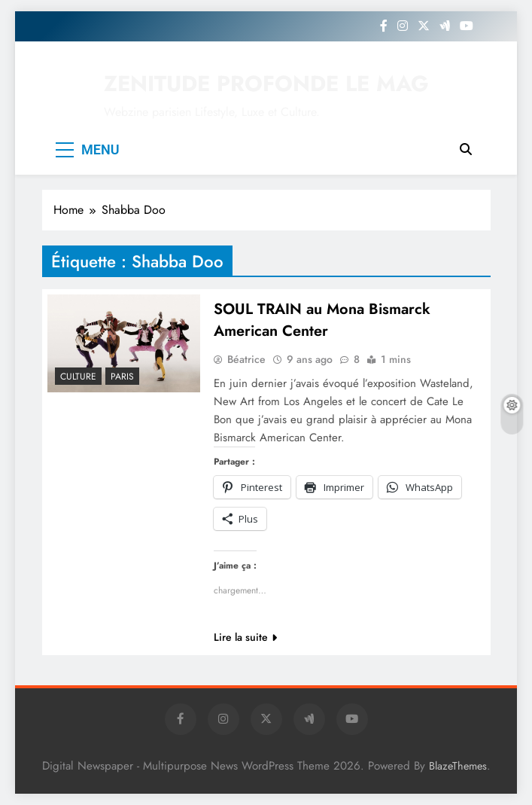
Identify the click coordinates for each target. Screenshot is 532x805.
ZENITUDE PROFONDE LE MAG (266, 84)
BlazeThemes (458, 766)
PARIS (122, 377)
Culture (78, 377)
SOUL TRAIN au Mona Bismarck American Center (322, 320)
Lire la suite (245, 637)
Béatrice (246, 359)
